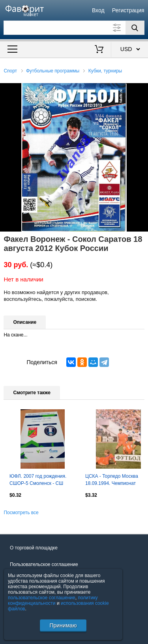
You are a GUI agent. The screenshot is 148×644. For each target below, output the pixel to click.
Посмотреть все (21, 513)
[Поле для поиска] (74, 28)
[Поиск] (135, 28)
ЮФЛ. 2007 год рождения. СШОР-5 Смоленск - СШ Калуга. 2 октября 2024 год (39, 481)
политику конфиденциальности (53, 600)
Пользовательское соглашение (44, 564)
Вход (98, 10)
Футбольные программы (53, 71)
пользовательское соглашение (42, 598)
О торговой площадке (34, 548)
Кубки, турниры (105, 71)
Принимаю (63, 625)
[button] (141, 90)
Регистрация (128, 10)
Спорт (10, 71)
